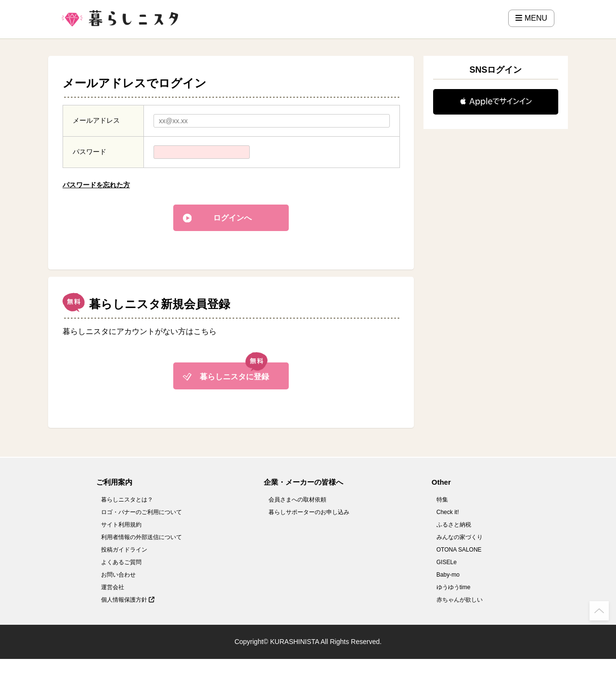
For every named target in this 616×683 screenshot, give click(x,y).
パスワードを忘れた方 (96, 185)
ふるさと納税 (454, 525)
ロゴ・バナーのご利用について (141, 512)
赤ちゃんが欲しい (460, 600)
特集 (442, 500)
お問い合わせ (118, 575)
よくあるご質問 (121, 562)
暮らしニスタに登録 (234, 377)
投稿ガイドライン (124, 550)
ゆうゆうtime (454, 587)
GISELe (447, 562)
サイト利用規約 (121, 525)
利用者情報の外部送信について (141, 537)
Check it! (448, 512)
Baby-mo (448, 575)
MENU (531, 18)
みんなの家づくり (460, 537)
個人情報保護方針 (128, 600)
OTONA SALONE (459, 550)
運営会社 (113, 587)
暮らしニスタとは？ (127, 500)
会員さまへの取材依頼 (297, 500)
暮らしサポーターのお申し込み (309, 512)
